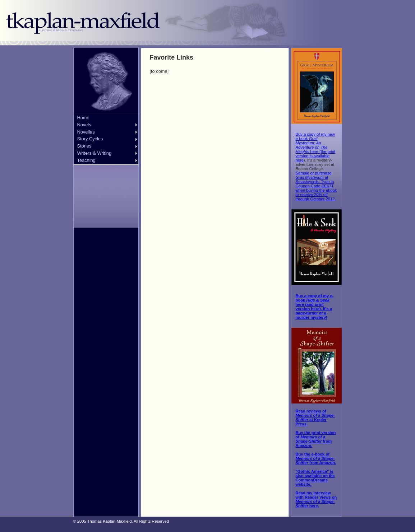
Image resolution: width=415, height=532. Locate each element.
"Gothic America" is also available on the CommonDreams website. (315, 478)
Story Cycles (90, 139)
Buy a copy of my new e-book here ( (315, 143)
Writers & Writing (94, 153)
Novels (84, 125)
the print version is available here (316, 156)
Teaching (86, 160)
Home (83, 118)
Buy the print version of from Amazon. (316, 439)
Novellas (86, 132)
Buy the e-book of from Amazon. (316, 458)
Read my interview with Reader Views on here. (316, 499)
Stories (84, 146)
